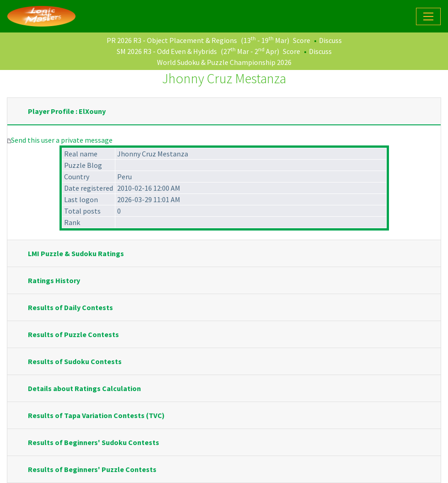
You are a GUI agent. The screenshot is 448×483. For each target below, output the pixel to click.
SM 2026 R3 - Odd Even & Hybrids (167, 51)
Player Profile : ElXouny (67, 111)
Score (302, 40)
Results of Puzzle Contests (73, 334)
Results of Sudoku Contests (75, 361)
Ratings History (54, 280)
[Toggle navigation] (428, 16)
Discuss (330, 40)
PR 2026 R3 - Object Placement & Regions (172, 40)
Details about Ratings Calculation (84, 388)
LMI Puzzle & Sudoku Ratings (76, 253)
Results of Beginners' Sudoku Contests (94, 442)
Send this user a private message (62, 140)
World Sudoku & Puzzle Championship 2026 (224, 62)
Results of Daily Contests (70, 307)
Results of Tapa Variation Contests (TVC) (96, 415)
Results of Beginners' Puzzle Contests (92, 469)
